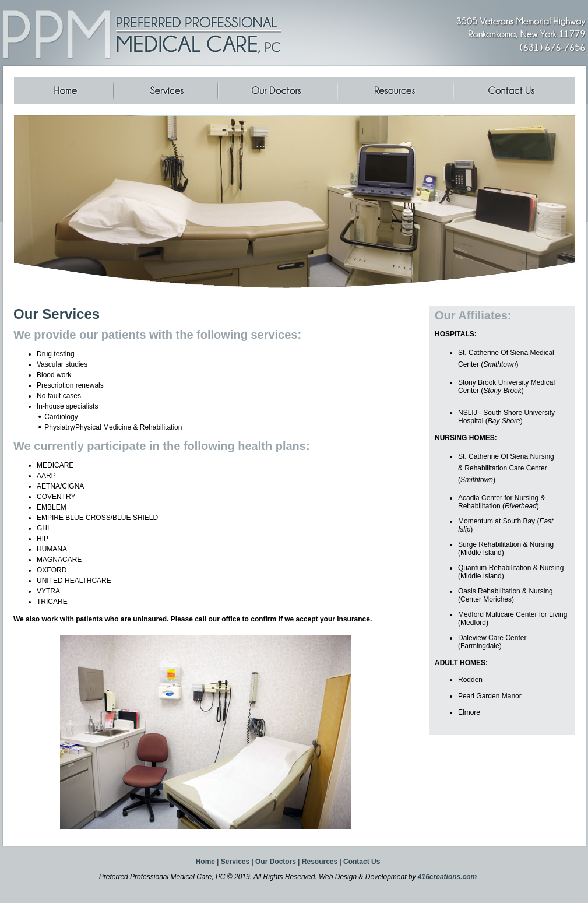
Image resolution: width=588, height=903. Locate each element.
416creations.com (447, 877)
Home (205, 862)
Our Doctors (276, 862)
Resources (320, 862)
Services (235, 862)
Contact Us (362, 862)
